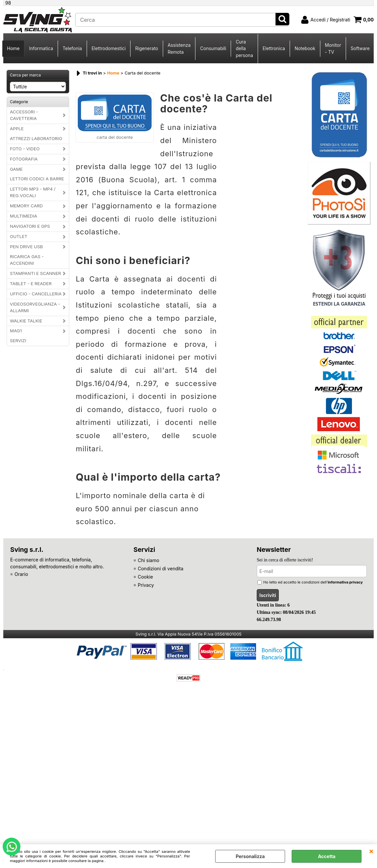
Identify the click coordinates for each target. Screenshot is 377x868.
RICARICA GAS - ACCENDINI (27, 260)
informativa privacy (345, 582)
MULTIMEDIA (24, 216)
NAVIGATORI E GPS (30, 226)
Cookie (145, 577)
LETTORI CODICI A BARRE (37, 179)
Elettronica (274, 48)
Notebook (305, 48)
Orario (21, 574)
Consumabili (213, 48)
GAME (16, 169)
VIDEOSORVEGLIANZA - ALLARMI (35, 307)
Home (13, 48)
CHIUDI (371, 851)
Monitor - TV (333, 48)
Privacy (146, 585)
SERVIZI (18, 341)
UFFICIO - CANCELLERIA (36, 294)
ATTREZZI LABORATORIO (36, 138)
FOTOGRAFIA (24, 159)
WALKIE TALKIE (26, 321)
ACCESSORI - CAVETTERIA (24, 115)
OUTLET (19, 236)
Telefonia (72, 48)
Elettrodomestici (109, 48)
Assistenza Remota (179, 48)
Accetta (327, 856)
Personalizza (250, 856)
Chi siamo (148, 560)
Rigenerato (146, 48)
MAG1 (16, 331)
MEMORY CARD (26, 206)
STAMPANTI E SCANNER (35, 273)
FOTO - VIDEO (25, 149)
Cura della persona (244, 49)
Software (360, 48)
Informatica (41, 48)
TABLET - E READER (31, 284)
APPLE (17, 129)
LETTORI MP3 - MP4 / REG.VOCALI (33, 192)
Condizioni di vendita (160, 569)
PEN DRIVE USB (26, 247)
